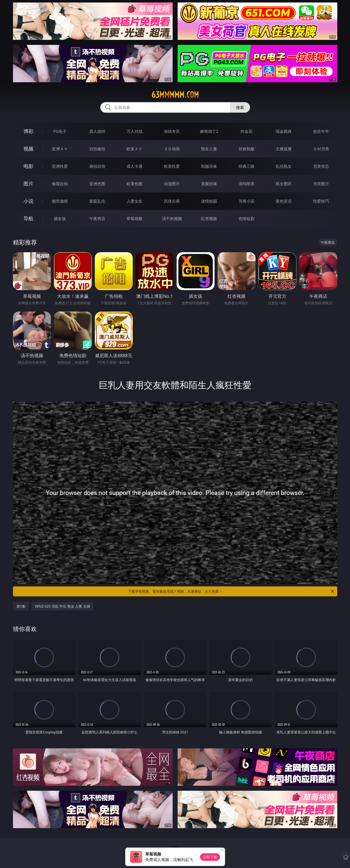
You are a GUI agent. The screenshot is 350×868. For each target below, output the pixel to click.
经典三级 (246, 166)
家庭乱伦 (97, 201)
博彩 (28, 131)
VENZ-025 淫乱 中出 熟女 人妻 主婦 (63, 606)
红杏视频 (209, 219)
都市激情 (60, 201)
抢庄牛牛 (321, 131)
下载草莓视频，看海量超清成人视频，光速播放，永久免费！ (231, 591)
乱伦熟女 (284, 166)
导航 (28, 218)
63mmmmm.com (175, 95)
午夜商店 (97, 219)
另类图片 (321, 184)
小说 (28, 201)
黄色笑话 (284, 201)
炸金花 (246, 131)
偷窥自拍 (60, 184)
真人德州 (97, 131)
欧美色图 (134, 184)
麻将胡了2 (209, 131)
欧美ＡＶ (134, 149)
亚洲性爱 (60, 166)
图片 (28, 184)
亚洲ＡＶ (60, 149)
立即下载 (210, 857)
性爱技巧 (321, 201)
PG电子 (60, 131)
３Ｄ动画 (172, 149)
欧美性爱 (172, 166)
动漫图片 (172, 184)
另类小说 (246, 201)
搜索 (240, 107)
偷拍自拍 (97, 166)
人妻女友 (134, 201)
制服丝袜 (209, 166)
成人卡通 (134, 166)
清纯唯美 (246, 184)
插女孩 (60, 219)
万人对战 (134, 131)
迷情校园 (209, 201)
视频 (28, 149)
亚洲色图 (97, 184)
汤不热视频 (172, 219)
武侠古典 (172, 201)
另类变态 (321, 166)
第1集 (21, 606)
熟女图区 (284, 184)
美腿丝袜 (209, 184)
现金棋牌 (284, 131)
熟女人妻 (209, 149)
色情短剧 (246, 219)
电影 (28, 166)
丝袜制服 (246, 149)
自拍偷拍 (97, 149)
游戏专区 (172, 131)
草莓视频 (134, 219)
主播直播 (284, 149)
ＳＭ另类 (321, 149)
